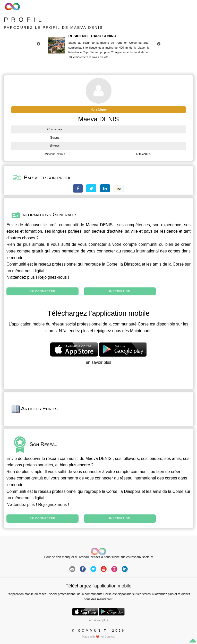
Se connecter (42, 291)
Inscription (120, 291)
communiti (68, 225)
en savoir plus (98, 362)
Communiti (16, 264)
